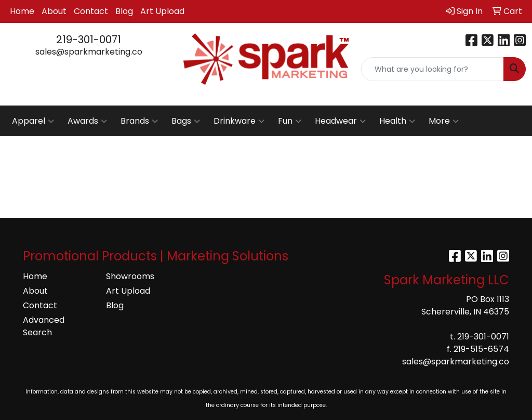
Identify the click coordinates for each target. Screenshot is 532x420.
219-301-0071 (89, 40)
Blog (124, 11)
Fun (290, 121)
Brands (139, 121)
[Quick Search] (433, 69)
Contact (91, 11)
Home (22, 11)
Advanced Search (44, 326)
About (54, 11)
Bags (186, 121)
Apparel (33, 121)
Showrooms (130, 276)
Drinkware (239, 121)
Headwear (340, 121)
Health (397, 121)
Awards (87, 121)
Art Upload (162, 11)
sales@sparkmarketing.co (89, 52)
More (444, 121)
